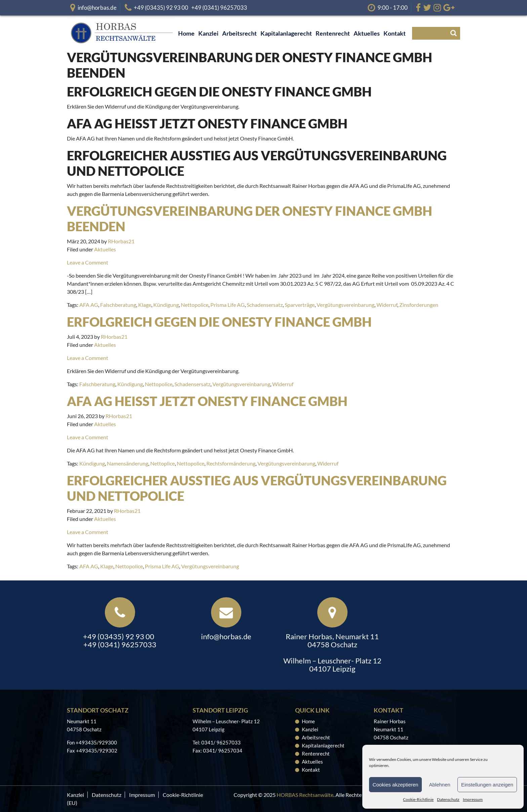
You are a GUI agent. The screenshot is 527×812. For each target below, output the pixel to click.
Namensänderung (128, 463)
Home (308, 721)
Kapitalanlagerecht (323, 745)
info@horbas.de (97, 8)
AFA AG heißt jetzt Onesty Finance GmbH (207, 401)
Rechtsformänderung (231, 463)
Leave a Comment (88, 262)
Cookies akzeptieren (396, 785)
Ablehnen (439, 785)
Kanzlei (310, 729)
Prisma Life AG (228, 305)
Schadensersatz (265, 305)
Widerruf (387, 305)
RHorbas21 (121, 241)
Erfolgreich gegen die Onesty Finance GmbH (219, 322)
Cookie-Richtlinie (418, 799)
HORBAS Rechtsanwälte (305, 795)
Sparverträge (300, 305)
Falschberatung (118, 305)
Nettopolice (195, 305)
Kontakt (311, 770)
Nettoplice (163, 463)
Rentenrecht (316, 754)
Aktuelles (105, 249)
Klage (145, 305)
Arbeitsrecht (316, 737)
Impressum (473, 799)
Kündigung (166, 305)
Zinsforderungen (419, 305)
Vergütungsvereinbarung (346, 305)
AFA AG (89, 305)
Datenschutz (448, 799)
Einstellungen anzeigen (487, 785)
